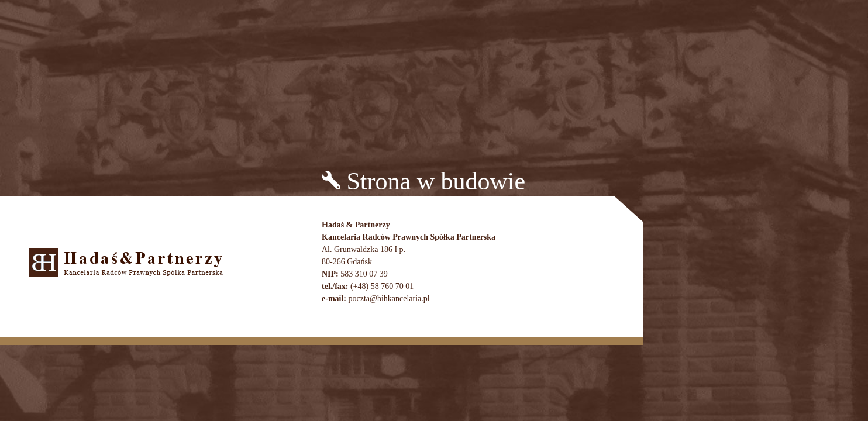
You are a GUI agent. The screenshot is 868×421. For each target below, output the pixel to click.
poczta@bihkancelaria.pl (389, 299)
